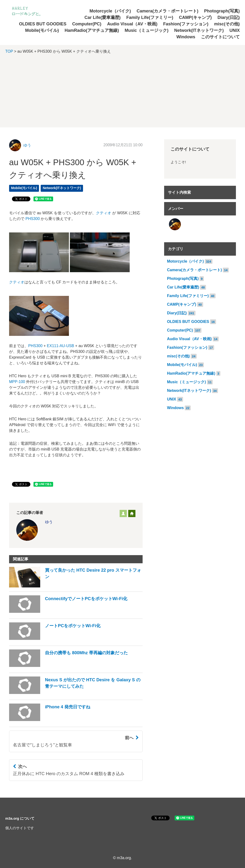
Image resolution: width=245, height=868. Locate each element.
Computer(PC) (87, 24)
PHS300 (33, 219)
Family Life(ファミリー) (150, 17)
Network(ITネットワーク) (199, 30)
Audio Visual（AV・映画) (132, 24)
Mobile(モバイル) (42, 30)
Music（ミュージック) (147, 30)
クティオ (104, 213)
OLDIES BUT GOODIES (43, 24)
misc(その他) (227, 24)
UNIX (235, 30)
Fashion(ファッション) (186, 24)
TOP (9, 51)
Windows (186, 37)
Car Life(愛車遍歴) (103, 17)
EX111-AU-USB (61, 346)
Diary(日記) (229, 17)
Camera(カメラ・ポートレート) (167, 11)
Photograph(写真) (222, 11)
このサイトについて (220, 37)
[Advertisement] (122, 94)
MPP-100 (17, 382)
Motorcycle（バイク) (110, 11)
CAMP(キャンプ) (195, 17)
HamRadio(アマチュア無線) (92, 30)
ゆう (27, 145)
